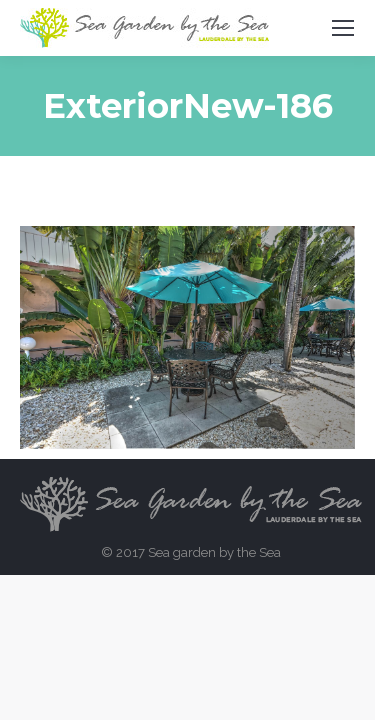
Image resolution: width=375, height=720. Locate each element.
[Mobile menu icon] (343, 28)
